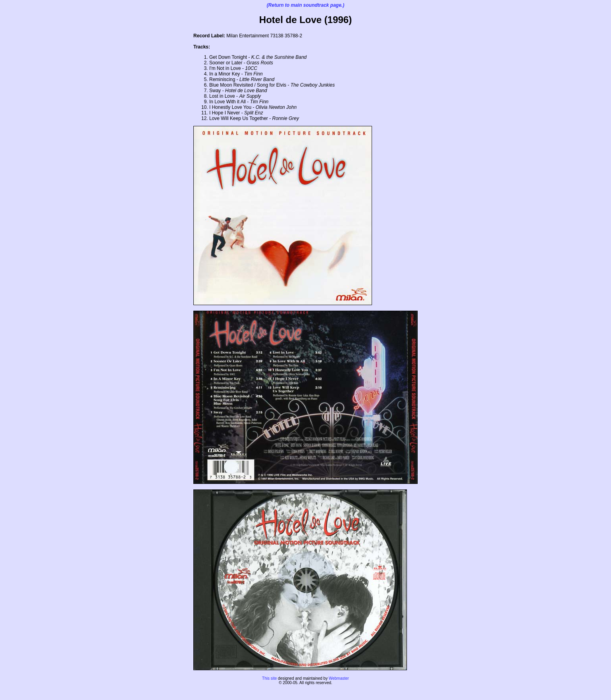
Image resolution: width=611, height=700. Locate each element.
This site (269, 678)
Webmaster (339, 678)
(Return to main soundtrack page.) (305, 5)
